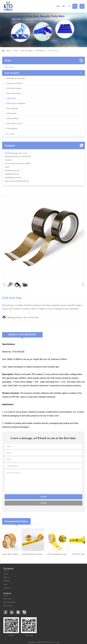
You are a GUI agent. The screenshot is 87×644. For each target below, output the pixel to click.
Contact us (7, 588)
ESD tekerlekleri (12, 118)
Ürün (16, 51)
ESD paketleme (12, 128)
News (5, 584)
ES (64, 6)
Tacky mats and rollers (14, 83)
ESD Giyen (9, 67)
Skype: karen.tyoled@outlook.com (17, 181)
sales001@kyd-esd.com (13, 178)
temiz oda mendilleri (14, 93)
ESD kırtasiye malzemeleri (16, 103)
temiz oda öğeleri (27, 51)
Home (9, 51)
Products (6, 581)
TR (69, 6)
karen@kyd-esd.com (12, 171)
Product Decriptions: (22, 335)
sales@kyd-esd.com (12, 174)
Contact (10, 145)
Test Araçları (10, 134)
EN (58, 6)
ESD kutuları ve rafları (14, 123)
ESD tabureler (11, 113)
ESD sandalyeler (12, 108)
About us (7, 577)
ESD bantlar (40, 51)
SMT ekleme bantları (14, 88)
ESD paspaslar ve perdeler (16, 78)
